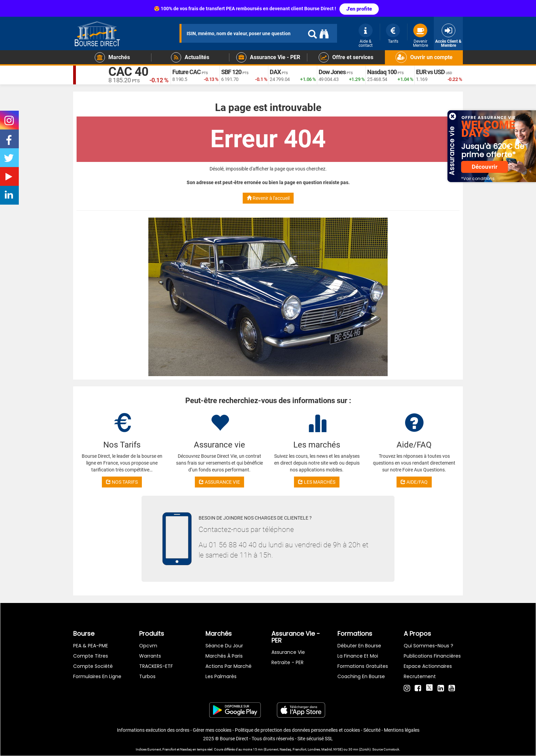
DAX (275, 72)
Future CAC (186, 72)
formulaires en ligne (97, 676)
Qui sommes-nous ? (428, 646)
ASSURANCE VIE (219, 482)
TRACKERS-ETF (156, 666)
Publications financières (432, 656)
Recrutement (420, 676)
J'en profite (359, 9)
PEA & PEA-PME (91, 646)
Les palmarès (221, 676)
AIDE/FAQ (414, 482)
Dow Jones (332, 72)
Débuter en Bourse (359, 646)
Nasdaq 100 (382, 72)
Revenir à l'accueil (268, 198)
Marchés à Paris (224, 656)
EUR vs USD (430, 72)
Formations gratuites (363, 666)
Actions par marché (229, 666)
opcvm (148, 646)
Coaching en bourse (361, 676)
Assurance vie (288, 652)
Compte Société (93, 666)
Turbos (147, 676)
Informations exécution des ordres (153, 730)
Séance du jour (224, 646)
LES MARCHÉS (317, 482)
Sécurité (372, 730)
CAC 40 (128, 72)
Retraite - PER (287, 662)
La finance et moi (358, 656)
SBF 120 (231, 72)
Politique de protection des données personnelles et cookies (297, 730)
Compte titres (91, 656)
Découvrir (485, 167)
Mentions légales (402, 730)
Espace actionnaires (428, 666)
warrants (150, 656)
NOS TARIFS (122, 482)
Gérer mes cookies (212, 730)
